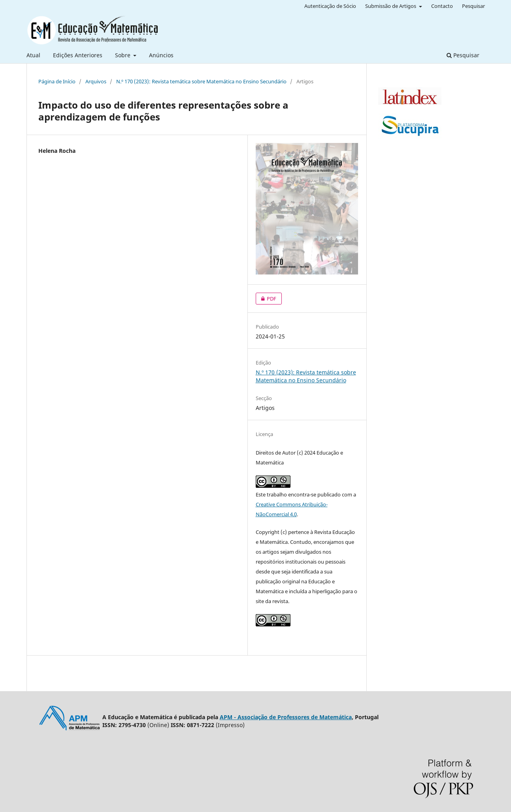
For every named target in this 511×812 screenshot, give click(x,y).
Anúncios (161, 55)
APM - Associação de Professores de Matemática (286, 717)
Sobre (124, 55)
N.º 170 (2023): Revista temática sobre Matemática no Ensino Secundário (201, 81)
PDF (266, 299)
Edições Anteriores (78, 55)
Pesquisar (463, 55)
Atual (33, 55)
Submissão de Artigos (391, 6)
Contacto (442, 6)
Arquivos (96, 81)
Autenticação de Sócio (330, 6)
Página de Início (57, 81)
